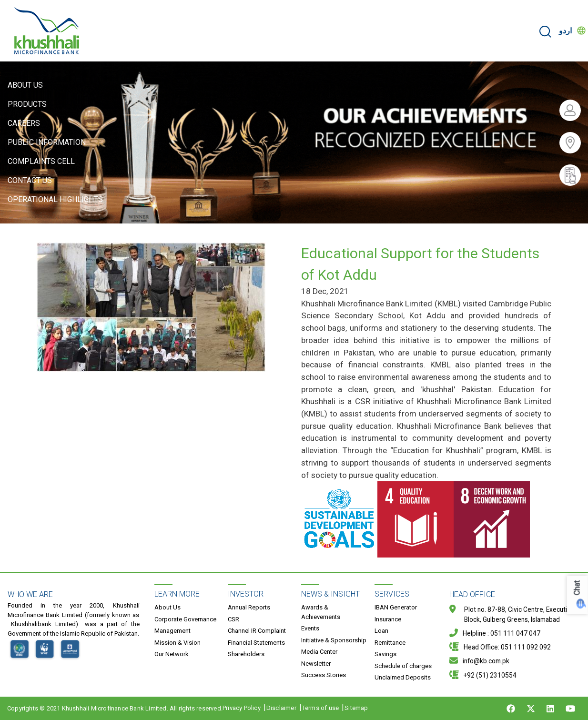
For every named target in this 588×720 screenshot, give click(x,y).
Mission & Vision (177, 643)
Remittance (390, 643)
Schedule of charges (403, 666)
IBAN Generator (396, 607)
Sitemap (356, 708)
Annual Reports (249, 607)
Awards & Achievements (321, 612)
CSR (233, 619)
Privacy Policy (242, 708)
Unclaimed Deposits (403, 677)
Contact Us (30, 180)
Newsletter (316, 664)
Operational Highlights (55, 199)
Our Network (172, 654)
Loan (381, 631)
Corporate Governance (185, 619)
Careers (24, 123)
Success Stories (324, 675)
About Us (25, 85)
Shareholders (246, 654)
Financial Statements (256, 643)
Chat (577, 588)
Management (172, 631)
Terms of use (320, 708)
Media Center (319, 652)
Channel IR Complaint (257, 631)
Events (310, 628)
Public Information (47, 142)
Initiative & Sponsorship (334, 640)
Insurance (388, 619)
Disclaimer (281, 708)
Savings (385, 654)
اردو (565, 31)
